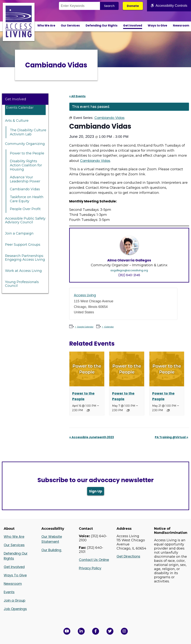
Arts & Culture (17, 121)
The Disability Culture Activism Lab (28, 132)
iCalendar (109, 327)
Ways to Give (157, 25)
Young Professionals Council (22, 284)
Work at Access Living (23, 271)
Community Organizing (25, 144)
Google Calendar (85, 327)
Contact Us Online (94, 560)
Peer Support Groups (23, 245)
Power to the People (27, 153)
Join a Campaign (19, 233)
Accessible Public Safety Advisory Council (25, 220)
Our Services (70, 25)
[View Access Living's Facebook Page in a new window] (96, 631)
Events (9, 592)
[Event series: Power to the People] (88, 410)
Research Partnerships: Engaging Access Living (25, 258)
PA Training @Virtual (172, 437)
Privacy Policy (90, 568)
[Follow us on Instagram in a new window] (124, 631)
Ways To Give (15, 575)
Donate (133, 6)
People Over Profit (25, 209)
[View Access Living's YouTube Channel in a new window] (67, 631)
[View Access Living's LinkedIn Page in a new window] (81, 631)
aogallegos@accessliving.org (129, 270)
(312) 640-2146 (129, 275)
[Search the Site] (79, 6)
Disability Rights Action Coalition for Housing (26, 165)
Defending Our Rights (102, 25)
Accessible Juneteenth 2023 (92, 437)
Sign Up (96, 491)
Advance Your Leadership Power (25, 179)
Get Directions (128, 556)
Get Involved (133, 25)
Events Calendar (20, 108)
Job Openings (15, 609)
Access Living (85, 295)
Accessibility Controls (169, 6)
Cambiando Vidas (25, 189)
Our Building (52, 550)
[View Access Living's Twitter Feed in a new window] (110, 631)
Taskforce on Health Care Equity (27, 199)
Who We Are (46, 25)
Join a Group (15, 600)
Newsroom (181, 25)
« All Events (77, 96)
